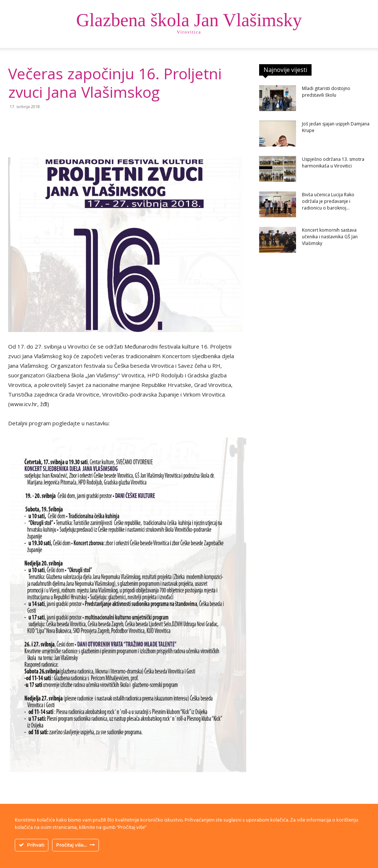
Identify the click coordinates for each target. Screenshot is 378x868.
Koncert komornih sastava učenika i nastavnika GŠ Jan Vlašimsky (330, 237)
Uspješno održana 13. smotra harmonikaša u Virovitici (333, 162)
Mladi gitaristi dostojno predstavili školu (326, 92)
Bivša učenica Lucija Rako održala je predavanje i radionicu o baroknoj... (328, 201)
